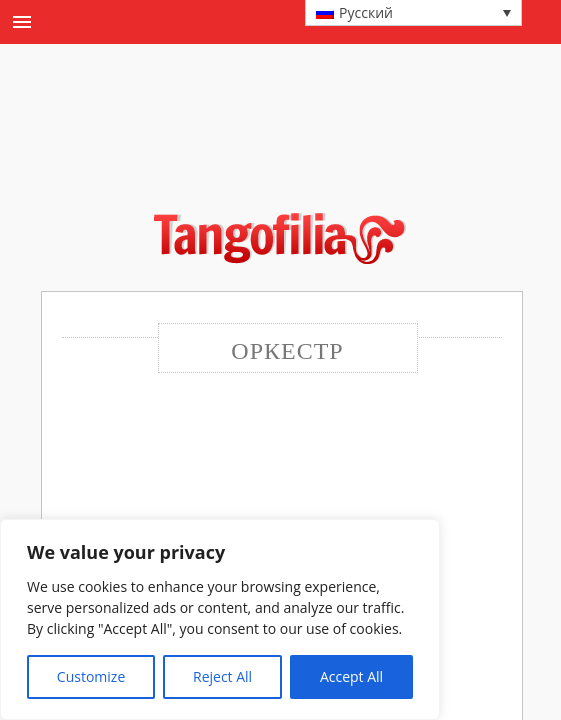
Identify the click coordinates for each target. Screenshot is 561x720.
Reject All (222, 676)
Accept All (351, 676)
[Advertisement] (295, 154)
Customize (91, 676)
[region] (220, 619)
